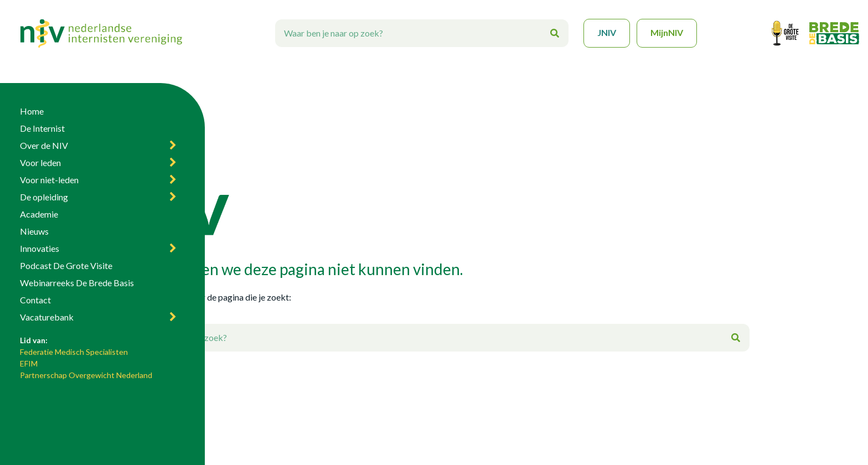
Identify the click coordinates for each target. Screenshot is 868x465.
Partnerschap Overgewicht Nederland (86, 375)
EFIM (29, 363)
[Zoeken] (555, 33)
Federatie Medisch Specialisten (74, 352)
